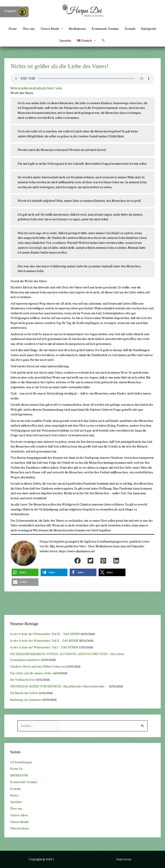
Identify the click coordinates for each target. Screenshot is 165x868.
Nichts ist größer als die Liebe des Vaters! (32, 88)
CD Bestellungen (21, 762)
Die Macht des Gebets (24, 693)
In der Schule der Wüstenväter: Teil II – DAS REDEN (44, 641)
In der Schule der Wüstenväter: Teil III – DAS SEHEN (45, 634)
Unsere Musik (50, 29)
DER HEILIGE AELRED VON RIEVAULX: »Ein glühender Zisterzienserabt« (59, 686)
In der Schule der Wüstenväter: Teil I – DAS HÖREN (44, 647)
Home (13, 29)
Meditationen (77, 29)
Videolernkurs (20, 828)
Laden (59, 88)
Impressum (124, 859)
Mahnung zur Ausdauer (26, 700)
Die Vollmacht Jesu (22, 680)
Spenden (65, 41)
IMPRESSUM (19, 775)
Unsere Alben (19, 815)
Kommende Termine (105, 29)
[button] (104, 41)
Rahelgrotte (149, 29)
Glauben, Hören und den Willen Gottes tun (38, 666)
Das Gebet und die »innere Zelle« (31, 673)
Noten (14, 795)
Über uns (29, 29)
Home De (16, 769)
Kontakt (130, 29)
